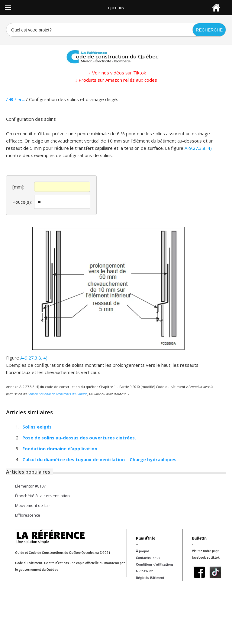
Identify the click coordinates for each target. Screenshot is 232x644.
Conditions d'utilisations (155, 565)
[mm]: (18, 187)
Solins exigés (37, 427)
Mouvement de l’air (33, 505)
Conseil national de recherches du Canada (57, 394)
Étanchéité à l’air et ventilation (42, 496)
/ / (12, 99)
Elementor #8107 (30, 486)
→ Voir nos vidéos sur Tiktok (116, 73)
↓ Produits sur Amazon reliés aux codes (116, 80)
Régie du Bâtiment (150, 578)
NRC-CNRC (144, 571)
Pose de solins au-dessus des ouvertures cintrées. (79, 438)
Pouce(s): (22, 202)
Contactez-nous (148, 558)
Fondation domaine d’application (60, 448)
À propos (143, 551)
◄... (21, 99)
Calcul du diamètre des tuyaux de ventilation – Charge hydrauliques (99, 459)
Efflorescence (28, 515)
